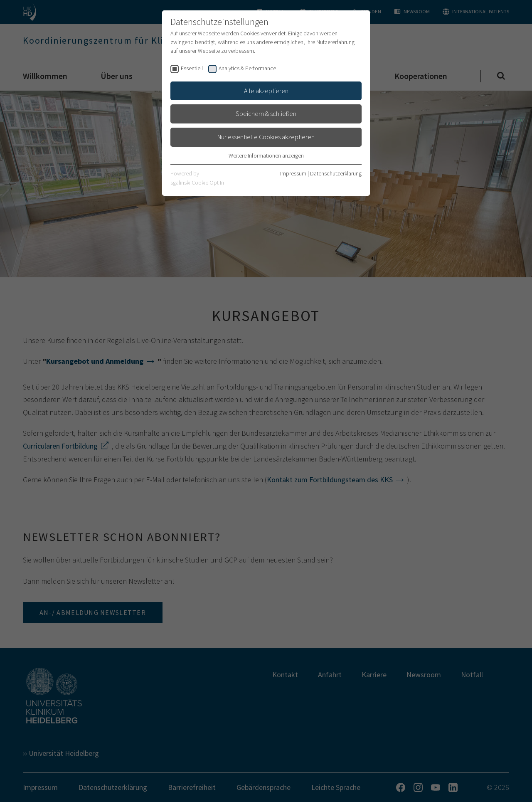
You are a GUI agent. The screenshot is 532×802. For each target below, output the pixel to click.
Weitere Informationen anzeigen (266, 155)
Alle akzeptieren (266, 91)
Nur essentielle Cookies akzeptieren (266, 137)
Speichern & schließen (266, 114)
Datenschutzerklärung (336, 173)
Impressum (293, 173)
